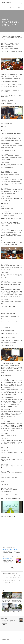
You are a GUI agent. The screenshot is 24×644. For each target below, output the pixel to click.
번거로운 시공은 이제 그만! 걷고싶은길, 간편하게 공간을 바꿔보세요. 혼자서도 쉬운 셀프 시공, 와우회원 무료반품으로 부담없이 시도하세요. (12, 552)
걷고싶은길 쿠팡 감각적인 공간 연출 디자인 (12, 549)
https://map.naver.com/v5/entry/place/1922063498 (11, 557)
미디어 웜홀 (6, 3)
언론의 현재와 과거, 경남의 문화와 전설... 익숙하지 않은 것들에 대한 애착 (9, 621)
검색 (19, 3)
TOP (21, 640)
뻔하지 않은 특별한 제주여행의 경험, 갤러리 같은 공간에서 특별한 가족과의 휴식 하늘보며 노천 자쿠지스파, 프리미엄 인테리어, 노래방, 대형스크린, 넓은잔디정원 (8, 561)
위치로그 (20, 8)
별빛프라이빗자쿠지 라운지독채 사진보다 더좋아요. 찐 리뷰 (8, 559)
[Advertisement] (12, 532)
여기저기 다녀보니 (6, 573)
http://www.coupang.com (8, 547)
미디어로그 (13, 8)
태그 (6, 8)
